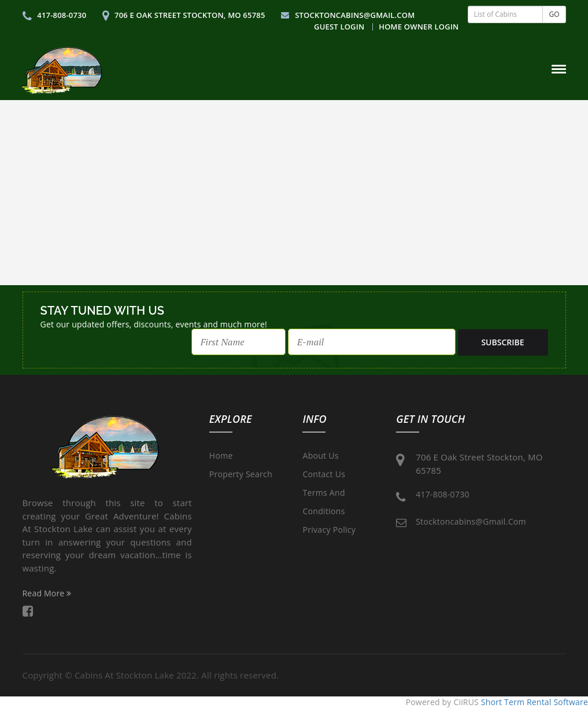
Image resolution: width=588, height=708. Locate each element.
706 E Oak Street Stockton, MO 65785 (184, 15)
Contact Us (324, 474)
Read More (47, 593)
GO (554, 14)
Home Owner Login (419, 27)
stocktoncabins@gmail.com (348, 15)
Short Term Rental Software (535, 702)
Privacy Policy (329, 530)
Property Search (241, 474)
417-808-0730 (55, 15)
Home (221, 456)
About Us (320, 456)
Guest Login (339, 27)
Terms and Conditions (323, 502)
